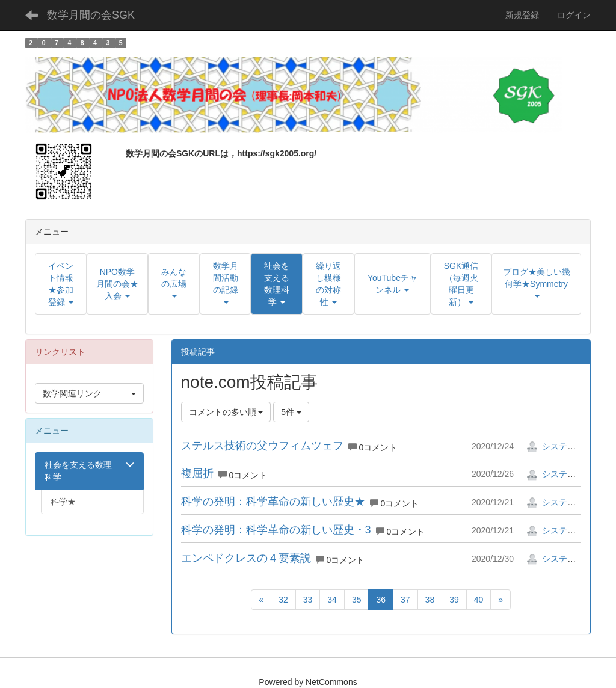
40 (479, 600)
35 (357, 600)
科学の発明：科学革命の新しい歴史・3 (276, 530)
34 (332, 600)
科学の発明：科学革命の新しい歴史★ (273, 502)
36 (381, 600)
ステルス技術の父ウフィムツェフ (262, 446)
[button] (277, 284)
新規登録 (522, 15)
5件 (291, 412)
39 (454, 600)
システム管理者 (564, 446)
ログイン (574, 15)
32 (283, 600)
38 (430, 600)
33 (308, 600)
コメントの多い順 (226, 412)
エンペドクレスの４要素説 (246, 558)
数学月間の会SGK (91, 15)
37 (405, 600)
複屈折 (197, 473)
